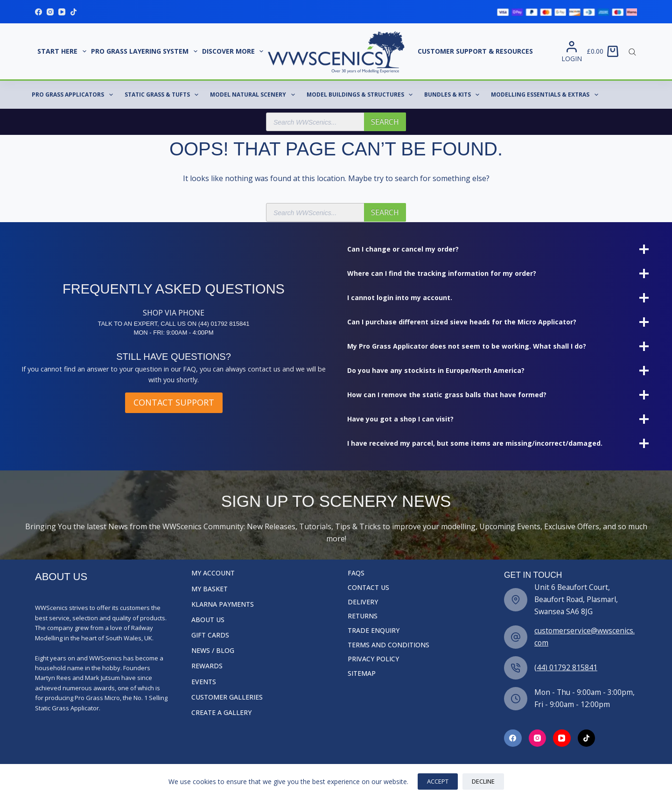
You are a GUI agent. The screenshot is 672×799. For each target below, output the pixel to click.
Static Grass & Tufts (163, 95)
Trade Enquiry (374, 631)
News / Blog (213, 651)
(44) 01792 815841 (566, 667)
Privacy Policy (373, 659)
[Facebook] (38, 12)
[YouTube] (62, 12)
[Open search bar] (632, 51)
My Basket (210, 589)
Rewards (207, 666)
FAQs (356, 573)
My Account (213, 573)
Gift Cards (210, 635)
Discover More (234, 51)
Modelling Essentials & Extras (546, 95)
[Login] (572, 52)
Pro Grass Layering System (145, 51)
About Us (208, 620)
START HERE (63, 51)
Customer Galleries (227, 697)
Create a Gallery (221, 713)
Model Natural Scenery (254, 95)
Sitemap (362, 673)
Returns (363, 616)
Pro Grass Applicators (74, 95)
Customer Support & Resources (475, 51)
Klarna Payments (223, 604)
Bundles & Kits (454, 95)
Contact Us (368, 588)
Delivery (363, 602)
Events (204, 682)
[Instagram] (50, 12)
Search (385, 122)
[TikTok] (73, 12)
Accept (438, 781)
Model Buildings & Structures (361, 95)
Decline (483, 781)
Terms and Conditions (388, 645)
